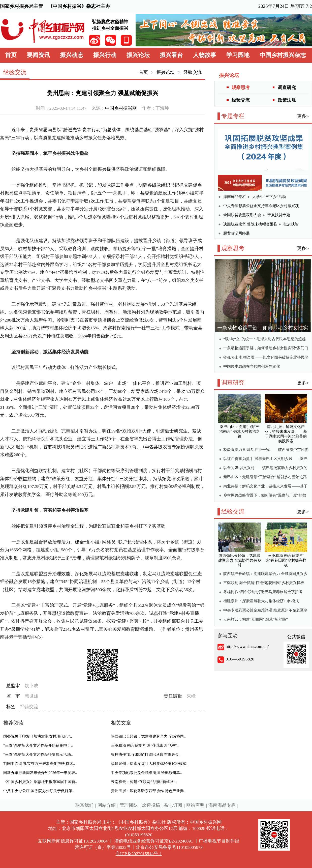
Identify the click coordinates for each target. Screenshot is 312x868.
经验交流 (193, 72)
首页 (11, 55)
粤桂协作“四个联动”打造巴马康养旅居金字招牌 (263, 592)
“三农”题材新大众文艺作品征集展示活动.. (38, 755)
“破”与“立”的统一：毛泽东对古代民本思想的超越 (264, 339)
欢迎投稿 (151, 805)
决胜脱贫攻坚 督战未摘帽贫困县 (250, 224)
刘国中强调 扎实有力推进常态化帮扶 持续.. (39, 764)
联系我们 (84, 805)
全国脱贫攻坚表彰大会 (242, 215)
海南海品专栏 (222, 805)
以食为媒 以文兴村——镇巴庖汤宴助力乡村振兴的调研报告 (265, 468)
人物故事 (205, 55)
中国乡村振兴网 (121, 108)
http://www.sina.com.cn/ (247, 646)
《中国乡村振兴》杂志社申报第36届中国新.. (40, 782)
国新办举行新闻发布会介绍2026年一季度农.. (40, 773)
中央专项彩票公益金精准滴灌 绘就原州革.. (146, 773)
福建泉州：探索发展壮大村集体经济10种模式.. (150, 764)
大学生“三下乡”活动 (269, 197)
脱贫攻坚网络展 (237, 233)
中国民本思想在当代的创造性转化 (252, 366)
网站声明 (195, 805)
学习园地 (238, 55)
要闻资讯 (38, 55)
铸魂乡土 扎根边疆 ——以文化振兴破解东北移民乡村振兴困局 (266, 358)
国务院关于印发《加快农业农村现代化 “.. (38, 736)
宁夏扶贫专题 (279, 215)
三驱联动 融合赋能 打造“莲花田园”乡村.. (145, 745)
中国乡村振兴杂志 (283, 55)
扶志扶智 (291, 224)
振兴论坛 (138, 55)
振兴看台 (171, 55)
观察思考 (241, 88)
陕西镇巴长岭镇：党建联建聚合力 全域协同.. (148, 736)
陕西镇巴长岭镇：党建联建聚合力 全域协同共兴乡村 (265, 574)
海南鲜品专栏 (235, 197)
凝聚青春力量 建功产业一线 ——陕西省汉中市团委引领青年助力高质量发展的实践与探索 (266, 450)
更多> (303, 116)
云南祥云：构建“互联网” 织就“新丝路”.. (144, 782)
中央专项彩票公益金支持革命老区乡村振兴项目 (261, 206)
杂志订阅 (173, 805)
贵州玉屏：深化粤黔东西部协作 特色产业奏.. (148, 791)
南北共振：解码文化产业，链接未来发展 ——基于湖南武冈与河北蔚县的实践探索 (265, 487)
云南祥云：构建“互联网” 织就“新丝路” (255, 619)
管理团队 (129, 805)
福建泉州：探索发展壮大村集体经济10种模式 (261, 601)
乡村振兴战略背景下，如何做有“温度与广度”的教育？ (265, 496)
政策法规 (287, 100)
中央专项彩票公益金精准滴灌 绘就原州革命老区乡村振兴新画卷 (265, 611)
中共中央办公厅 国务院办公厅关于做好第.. (39, 791)
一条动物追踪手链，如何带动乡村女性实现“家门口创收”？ (266, 349)
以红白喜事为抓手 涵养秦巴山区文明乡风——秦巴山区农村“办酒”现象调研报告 (265, 459)
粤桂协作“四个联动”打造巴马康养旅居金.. (146, 755)
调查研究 (287, 88)
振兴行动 (105, 55)
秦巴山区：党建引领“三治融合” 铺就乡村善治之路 (265, 477)
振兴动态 (72, 55)
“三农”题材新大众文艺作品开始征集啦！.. (38, 745)
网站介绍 (107, 805)
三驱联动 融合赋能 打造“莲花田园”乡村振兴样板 (264, 583)
